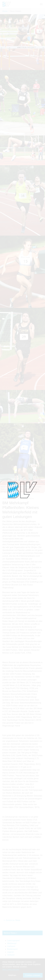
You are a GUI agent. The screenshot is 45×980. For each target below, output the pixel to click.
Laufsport (11, 946)
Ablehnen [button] (12, 975)
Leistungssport (13, 940)
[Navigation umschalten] (41, 4)
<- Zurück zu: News (12, 920)
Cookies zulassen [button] (33, 975)
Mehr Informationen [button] (11, 970)
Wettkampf (12, 943)
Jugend (10, 952)
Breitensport (12, 949)
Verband (11, 955)
